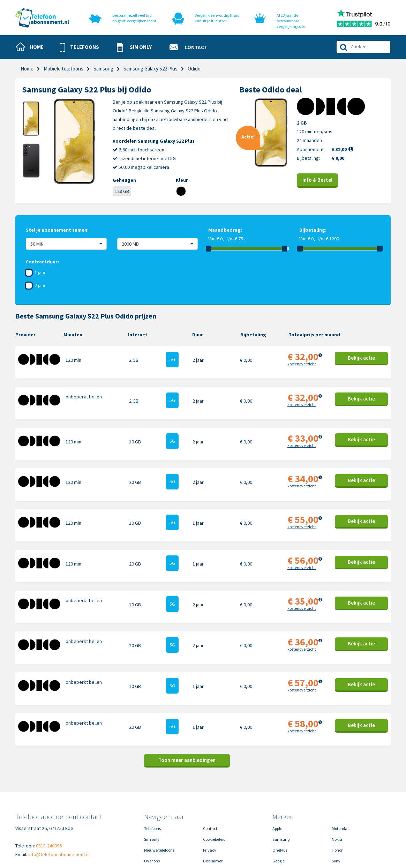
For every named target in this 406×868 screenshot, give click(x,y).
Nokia (337, 788)
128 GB (122, 191)
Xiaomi (279, 820)
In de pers (152, 820)
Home (27, 69)
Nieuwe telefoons (159, 798)
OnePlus (280, 798)
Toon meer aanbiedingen (187, 708)
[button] (82, 48)
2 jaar (40, 285)
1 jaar (40, 272)
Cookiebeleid (214, 788)
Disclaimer (213, 809)
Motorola (340, 777)
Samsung (103, 69)
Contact (210, 777)
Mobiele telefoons (63, 69)
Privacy (210, 798)
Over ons (152, 809)
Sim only (152, 788)
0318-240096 (49, 794)
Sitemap (210, 820)
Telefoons (152, 777)
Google (279, 809)
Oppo (336, 820)
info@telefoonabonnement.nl (59, 803)
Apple (277, 777)
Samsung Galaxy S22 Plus (151, 69)
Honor (337, 798)
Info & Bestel (317, 180)
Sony (336, 809)
